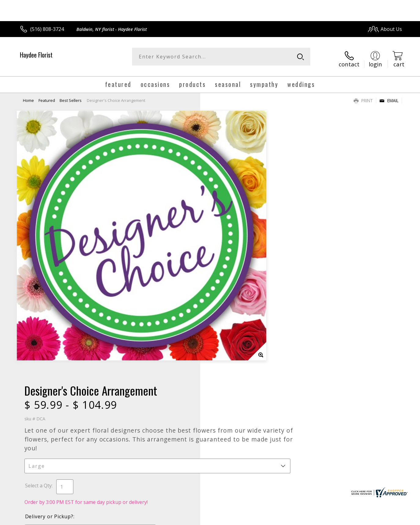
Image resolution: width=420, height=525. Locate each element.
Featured (47, 96)
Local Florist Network (348, 519)
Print (363, 97)
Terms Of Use (269, 519)
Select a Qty (224, 207)
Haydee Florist (36, 55)
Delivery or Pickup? (235, 238)
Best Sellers (71, 96)
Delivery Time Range (234, 274)
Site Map (386, 519)
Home (28, 96)
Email (389, 97)
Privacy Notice (305, 519)
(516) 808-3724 (47, 29)
